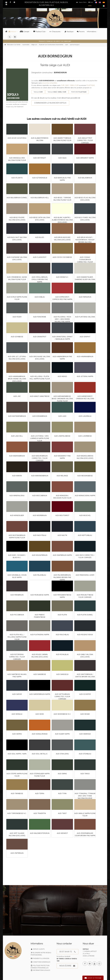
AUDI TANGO (85, 774)
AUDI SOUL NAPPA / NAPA (17, 754)
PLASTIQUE (91, 85)
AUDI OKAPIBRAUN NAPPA (62, 555)
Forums (81, 32)
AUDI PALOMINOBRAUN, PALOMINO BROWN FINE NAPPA (62, 577)
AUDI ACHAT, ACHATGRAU (17, 138)
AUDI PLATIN (62, 615)
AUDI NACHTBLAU (40, 535)
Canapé (25, 32)
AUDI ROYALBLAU (62, 654)
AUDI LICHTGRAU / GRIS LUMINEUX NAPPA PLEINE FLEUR (40, 438)
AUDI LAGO (62, 416)
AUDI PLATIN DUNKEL (85, 615)
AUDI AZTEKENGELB (40, 178)
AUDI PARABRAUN (17, 595)
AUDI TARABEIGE (17, 794)
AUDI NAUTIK (62, 535)
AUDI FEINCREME (40, 317)
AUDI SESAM (85, 714)
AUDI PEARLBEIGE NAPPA (40, 595)
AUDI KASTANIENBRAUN (17, 416)
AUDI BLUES (40, 237)
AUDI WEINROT (62, 833)
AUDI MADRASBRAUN (17, 456)
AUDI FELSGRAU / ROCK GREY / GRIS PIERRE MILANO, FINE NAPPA (62, 319)
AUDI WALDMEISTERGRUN (40, 833)
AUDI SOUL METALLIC (40, 754)
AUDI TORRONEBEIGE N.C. (17, 813)
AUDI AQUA (62, 158)
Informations (92, 32)
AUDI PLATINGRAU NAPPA (40, 635)
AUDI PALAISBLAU (40, 575)
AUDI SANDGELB (62, 674)
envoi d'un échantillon (50, 83)
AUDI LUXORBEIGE (85, 436)
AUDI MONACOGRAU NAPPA (85, 496)
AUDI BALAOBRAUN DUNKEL (17, 198)
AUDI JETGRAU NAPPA (85, 376)
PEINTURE (79, 92)
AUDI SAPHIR (17, 694)
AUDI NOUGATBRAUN (40, 555)
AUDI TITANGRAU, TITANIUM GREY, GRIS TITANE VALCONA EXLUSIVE (85, 796)
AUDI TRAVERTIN (40, 813)
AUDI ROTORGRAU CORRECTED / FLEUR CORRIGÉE (17, 657)
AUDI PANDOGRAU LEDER (85, 575)
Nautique (69, 32)
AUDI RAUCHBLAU (62, 635)
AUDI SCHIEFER (85, 694)
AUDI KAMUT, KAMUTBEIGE (40, 396)
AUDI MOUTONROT (62, 515)
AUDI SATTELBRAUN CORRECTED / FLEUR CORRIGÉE (62, 697)
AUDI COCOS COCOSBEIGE (62, 257)
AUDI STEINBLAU (85, 754)
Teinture (38, 92)
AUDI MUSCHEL (85, 515)
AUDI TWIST (62, 813)
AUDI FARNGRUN (85, 297)
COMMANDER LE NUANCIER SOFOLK (50, 103)
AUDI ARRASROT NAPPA (85, 158)
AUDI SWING (62, 774)
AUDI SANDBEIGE (40, 674)
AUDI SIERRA (17, 734)
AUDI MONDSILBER (17, 515)
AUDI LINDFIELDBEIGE (62, 436)
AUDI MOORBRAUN (40, 515)
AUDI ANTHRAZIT (40, 158)
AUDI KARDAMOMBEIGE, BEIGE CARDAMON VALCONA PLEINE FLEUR (62, 399)
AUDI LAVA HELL (17, 436)
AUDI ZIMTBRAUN (17, 853)
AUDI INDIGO (62, 376)
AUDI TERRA (40, 794)
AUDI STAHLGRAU (62, 754)
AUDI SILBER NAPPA (62, 734)
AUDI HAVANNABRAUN (85, 357)
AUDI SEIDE (40, 714)
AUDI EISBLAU (40, 297)
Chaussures (55, 32)
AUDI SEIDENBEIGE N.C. (62, 714)
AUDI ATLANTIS (17, 178)
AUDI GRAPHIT (85, 337)
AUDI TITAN (62, 794)
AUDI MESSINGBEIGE (85, 476)
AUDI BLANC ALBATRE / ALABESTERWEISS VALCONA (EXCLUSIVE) (62, 220)
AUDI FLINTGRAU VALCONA (85, 317)
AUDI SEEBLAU (17, 714)
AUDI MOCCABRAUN (40, 496)
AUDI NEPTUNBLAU (85, 535)
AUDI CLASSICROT (40, 257)
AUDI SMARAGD (85, 734)
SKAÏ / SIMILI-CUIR (72, 85)
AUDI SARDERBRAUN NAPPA (40, 694)
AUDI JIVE (17, 396)
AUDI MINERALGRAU (17, 496)
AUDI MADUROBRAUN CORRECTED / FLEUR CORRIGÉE (40, 458)
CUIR (63, 85)
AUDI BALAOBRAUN (85, 178)
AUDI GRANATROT (40, 337)
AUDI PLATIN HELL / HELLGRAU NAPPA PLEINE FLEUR (17, 637)
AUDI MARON (17, 476)
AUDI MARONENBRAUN (40, 476)
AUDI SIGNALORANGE (40, 734)
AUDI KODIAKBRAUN (40, 416)
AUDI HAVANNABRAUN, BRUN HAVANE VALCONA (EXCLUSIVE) (17, 379)
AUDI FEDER (17, 317)
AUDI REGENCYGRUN (85, 635)
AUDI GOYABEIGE (17, 337)
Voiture (12, 32)
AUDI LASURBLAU (85, 416)
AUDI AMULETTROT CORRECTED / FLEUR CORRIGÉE (85, 140)
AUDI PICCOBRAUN (17, 615)
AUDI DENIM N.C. (62, 277)
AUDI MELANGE (62, 476)
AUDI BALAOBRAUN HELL (40, 198)
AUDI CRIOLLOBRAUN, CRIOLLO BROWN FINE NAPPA (40, 279)
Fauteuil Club (39, 32)
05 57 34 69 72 (68, 952)
